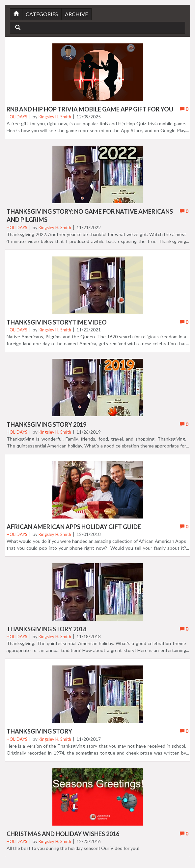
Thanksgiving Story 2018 (46, 629)
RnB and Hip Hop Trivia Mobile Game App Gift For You (90, 109)
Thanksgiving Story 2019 (46, 424)
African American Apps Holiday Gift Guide (74, 527)
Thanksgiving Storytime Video (57, 322)
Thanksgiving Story (39, 731)
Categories (42, 14)
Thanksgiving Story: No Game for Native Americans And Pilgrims (90, 216)
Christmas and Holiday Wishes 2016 (63, 834)
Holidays (17, 117)
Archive (76, 14)
